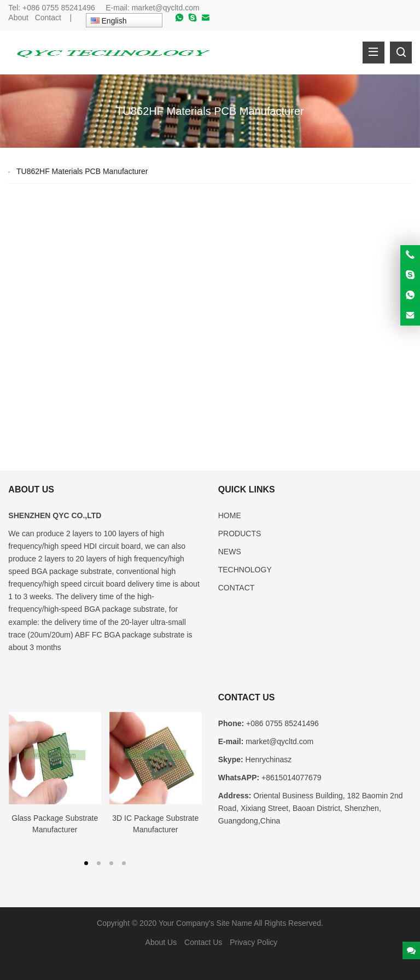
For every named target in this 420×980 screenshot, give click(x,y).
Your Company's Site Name (205, 923)
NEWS (230, 552)
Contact (48, 18)
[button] (86, 862)
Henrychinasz (269, 759)
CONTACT (237, 588)
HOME (230, 515)
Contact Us (203, 942)
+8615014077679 (291, 778)
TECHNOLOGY (245, 570)
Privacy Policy (253, 942)
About (18, 18)
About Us (161, 942)
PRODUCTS (240, 534)
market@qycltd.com (166, 8)
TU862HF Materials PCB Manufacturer (82, 171)
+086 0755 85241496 (60, 8)
